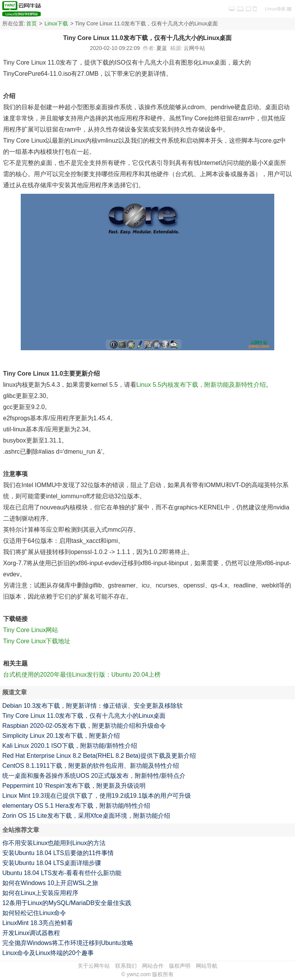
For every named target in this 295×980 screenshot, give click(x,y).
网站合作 (153, 966)
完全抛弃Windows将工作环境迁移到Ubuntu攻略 (68, 943)
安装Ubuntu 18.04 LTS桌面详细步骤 (52, 863)
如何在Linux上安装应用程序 (40, 893)
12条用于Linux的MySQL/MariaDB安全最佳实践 (67, 903)
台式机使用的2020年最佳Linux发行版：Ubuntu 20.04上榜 (82, 675)
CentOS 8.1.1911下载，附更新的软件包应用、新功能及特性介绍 (91, 766)
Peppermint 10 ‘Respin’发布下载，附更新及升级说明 (74, 786)
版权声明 (180, 966)
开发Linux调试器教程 (31, 933)
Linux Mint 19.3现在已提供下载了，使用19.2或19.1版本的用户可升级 (97, 796)
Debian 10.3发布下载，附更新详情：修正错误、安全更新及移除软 (93, 706)
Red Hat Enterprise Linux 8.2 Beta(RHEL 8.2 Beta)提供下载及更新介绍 (99, 756)
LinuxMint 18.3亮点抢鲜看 (38, 923)
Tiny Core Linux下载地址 (37, 641)
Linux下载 (56, 23)
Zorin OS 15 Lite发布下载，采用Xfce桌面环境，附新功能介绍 (86, 816)
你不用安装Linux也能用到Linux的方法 (54, 843)
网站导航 (207, 966)
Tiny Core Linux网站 (31, 630)
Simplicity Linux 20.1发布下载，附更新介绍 (61, 736)
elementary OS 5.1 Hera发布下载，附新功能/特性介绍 (76, 806)
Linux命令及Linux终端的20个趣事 (48, 953)
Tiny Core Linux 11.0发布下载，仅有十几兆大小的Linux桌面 (84, 716)
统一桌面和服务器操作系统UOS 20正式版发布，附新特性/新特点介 (94, 776)
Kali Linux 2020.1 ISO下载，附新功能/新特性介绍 (70, 746)
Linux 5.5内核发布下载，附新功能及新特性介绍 (201, 385)
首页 (31, 23)
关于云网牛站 (94, 966)
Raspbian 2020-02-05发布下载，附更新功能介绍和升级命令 (84, 726)
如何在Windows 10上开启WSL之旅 (50, 883)
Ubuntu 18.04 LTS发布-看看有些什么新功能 (62, 873)
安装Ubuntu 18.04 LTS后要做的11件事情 (58, 853)
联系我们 (126, 966)
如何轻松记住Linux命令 (34, 913)
